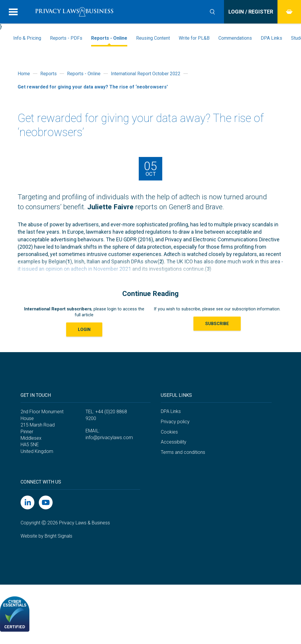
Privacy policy (175, 422)
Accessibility (174, 442)
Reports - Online (109, 38)
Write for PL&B (194, 38)
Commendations (235, 38)
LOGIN (84, 329)
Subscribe (217, 324)
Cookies (169, 432)
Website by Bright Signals (46, 536)
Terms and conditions (183, 452)
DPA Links (271, 38)
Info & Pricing (27, 38)
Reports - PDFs (66, 38)
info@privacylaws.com (109, 438)
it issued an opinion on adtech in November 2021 (74, 269)
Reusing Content (153, 38)
